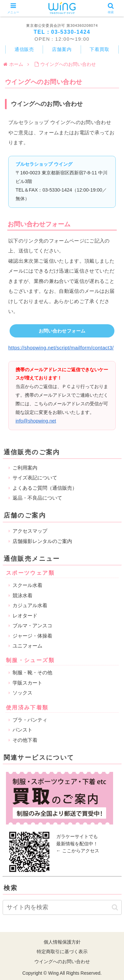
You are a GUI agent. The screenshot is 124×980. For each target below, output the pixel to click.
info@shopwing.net (36, 421)
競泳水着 (22, 595)
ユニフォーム (27, 646)
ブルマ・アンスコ (32, 625)
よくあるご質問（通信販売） (45, 488)
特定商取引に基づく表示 (62, 952)
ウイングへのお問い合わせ (62, 961)
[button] (115, 907)
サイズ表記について (35, 478)
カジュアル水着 (30, 605)
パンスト (22, 730)
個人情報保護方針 (62, 942)
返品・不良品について (37, 498)
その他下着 (25, 740)
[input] (62, 907)
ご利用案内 (25, 468)
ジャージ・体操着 (32, 636)
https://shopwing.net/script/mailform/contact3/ (61, 348)
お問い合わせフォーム (62, 331)
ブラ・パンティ (30, 720)
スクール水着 (27, 585)
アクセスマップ (30, 531)
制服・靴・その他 (32, 672)
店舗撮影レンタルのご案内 (42, 541)
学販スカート (27, 683)
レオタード (25, 616)
